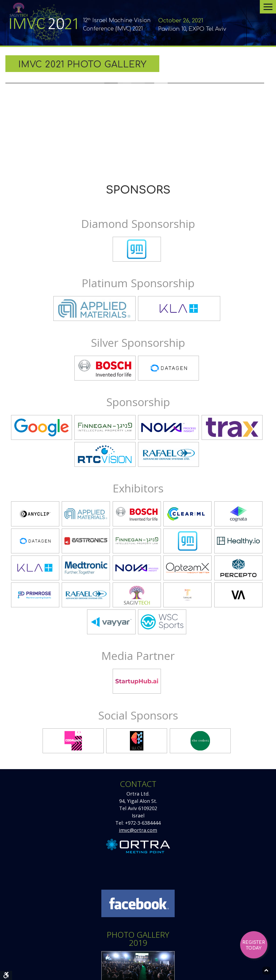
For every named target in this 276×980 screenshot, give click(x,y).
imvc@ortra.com (138, 830)
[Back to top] (266, 971)
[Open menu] (268, 7)
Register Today (254, 945)
